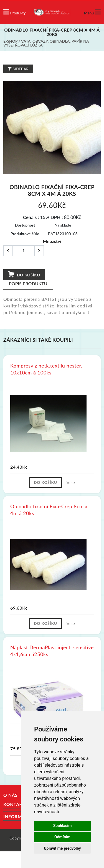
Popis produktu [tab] (28, 283)
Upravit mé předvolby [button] (62, 848)
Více (71, 482)
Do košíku (24, 275)
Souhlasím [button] (63, 826)
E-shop (10, 41)
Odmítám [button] (62, 837)
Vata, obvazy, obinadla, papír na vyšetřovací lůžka (46, 43)
